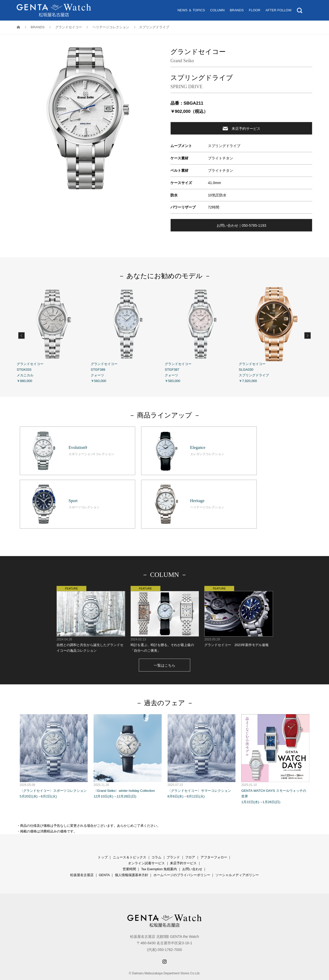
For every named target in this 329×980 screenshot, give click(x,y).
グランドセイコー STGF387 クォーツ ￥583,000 (202, 335)
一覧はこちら (164, 650)
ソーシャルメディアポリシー (237, 860)
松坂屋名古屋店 (82, 860)
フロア (190, 842)
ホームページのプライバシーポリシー (182, 860)
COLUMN (217, 10)
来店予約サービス (241, 128)
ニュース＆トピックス (130, 842)
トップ (103, 842)
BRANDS (237, 10)
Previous (21, 335)
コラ (155, 842)
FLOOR (255, 10)
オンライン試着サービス (146, 848)
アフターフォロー (214, 842)
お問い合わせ (192, 854)
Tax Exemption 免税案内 (159, 854)
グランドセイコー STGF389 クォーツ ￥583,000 (128, 335)
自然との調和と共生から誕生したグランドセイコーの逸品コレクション (91, 604)
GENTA (104, 860)
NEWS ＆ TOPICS (191, 10)
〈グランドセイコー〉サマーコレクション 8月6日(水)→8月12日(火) (202, 741)
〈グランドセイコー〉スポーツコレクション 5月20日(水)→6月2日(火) (54, 741)
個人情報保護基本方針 (132, 860)
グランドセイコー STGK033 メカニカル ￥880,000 (54, 335)
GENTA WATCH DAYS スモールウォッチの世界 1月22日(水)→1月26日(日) (275, 744)
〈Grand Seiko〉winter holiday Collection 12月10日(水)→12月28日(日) (128, 741)
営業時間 (129, 854)
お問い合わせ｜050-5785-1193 (241, 225)
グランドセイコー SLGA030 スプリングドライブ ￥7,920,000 (276, 335)
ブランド (173, 842)
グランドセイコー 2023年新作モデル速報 (238, 601)
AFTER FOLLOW (278, 10)
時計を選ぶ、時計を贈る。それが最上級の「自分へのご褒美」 (165, 604)
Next (308, 335)
